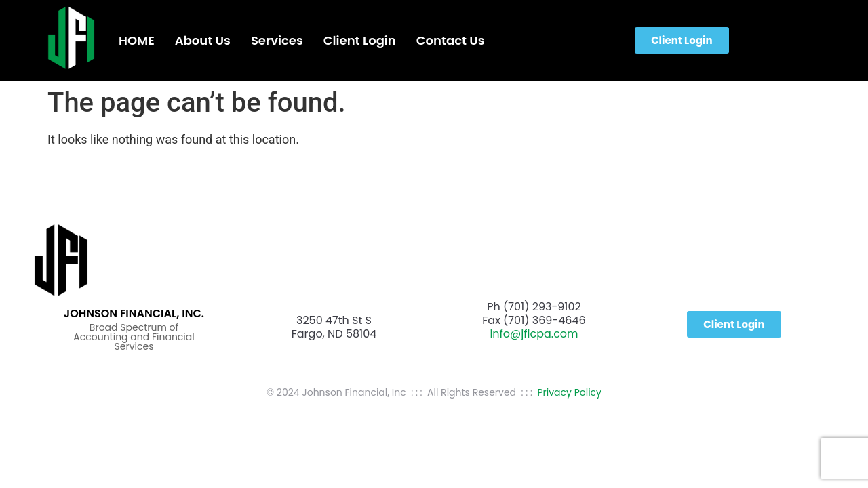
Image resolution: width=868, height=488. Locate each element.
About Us (203, 40)
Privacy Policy (569, 392)
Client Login (360, 40)
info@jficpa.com (534, 334)
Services (277, 40)
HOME (137, 40)
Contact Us (451, 40)
